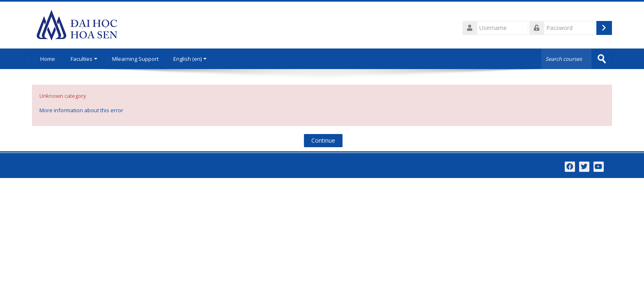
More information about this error (81, 110)
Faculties (84, 59)
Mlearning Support (135, 59)
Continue (323, 140)
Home (48, 59)
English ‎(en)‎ (190, 59)
